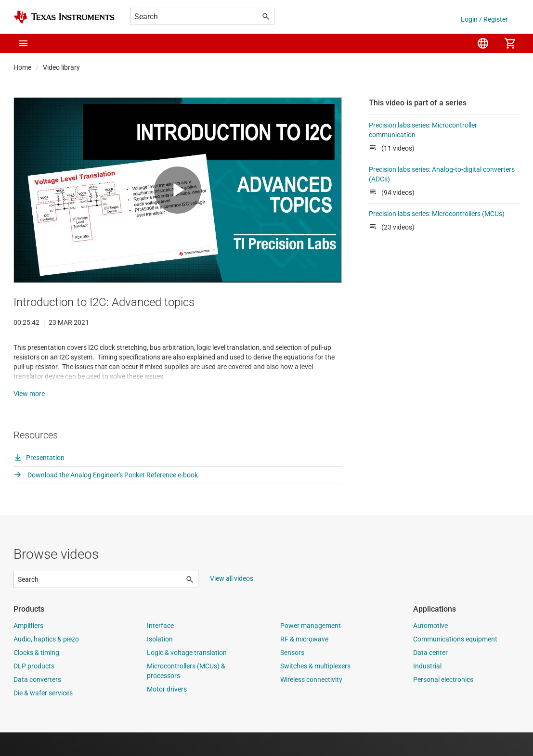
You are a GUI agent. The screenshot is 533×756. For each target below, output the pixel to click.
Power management (311, 649)
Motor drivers (167, 713)
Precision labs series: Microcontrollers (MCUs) (437, 214)
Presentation (39, 481)
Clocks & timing (36, 676)
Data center (430, 676)
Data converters (37, 703)
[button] (23, 43)
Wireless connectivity (311, 703)
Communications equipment (455, 663)
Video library (61, 67)
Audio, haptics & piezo (46, 663)
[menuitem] (483, 43)
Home (22, 67)
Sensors (292, 676)
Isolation (160, 663)
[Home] (64, 17)
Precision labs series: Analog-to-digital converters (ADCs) (442, 174)
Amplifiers (28, 649)
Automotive (430, 649)
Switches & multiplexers (315, 690)
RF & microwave (304, 663)
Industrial (427, 690)
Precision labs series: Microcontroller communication (423, 130)
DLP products (34, 690)
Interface (160, 649)
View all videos (232, 602)
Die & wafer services (43, 717)
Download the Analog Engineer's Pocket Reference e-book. (107, 499)
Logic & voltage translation (187, 676)
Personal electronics (443, 703)
